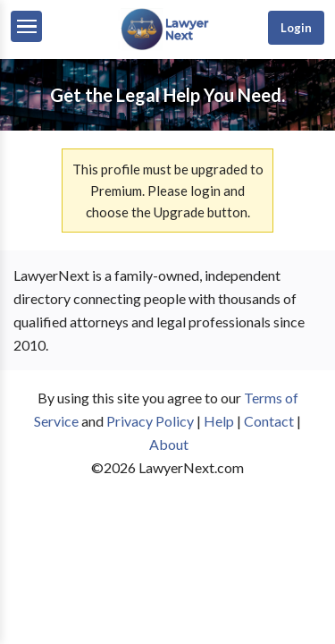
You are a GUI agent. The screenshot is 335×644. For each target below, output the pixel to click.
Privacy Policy (150, 421)
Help (219, 421)
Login (296, 28)
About (169, 444)
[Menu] (26, 26)
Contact (269, 421)
